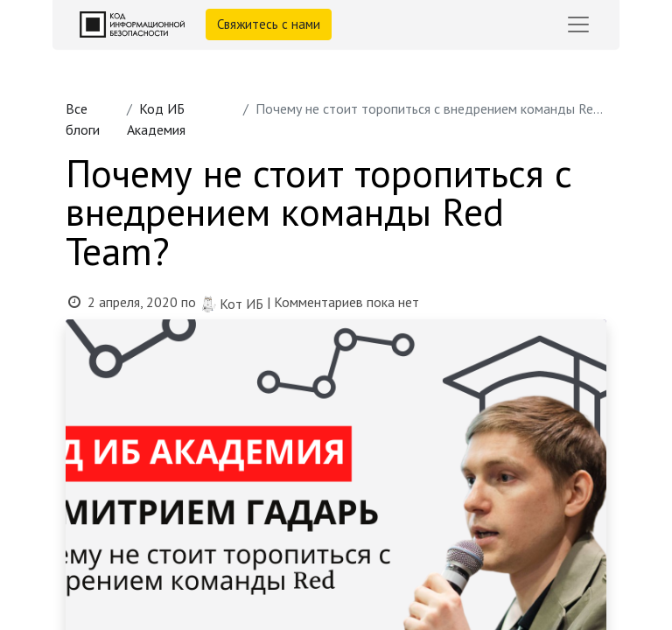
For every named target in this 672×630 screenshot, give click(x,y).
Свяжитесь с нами (269, 24)
